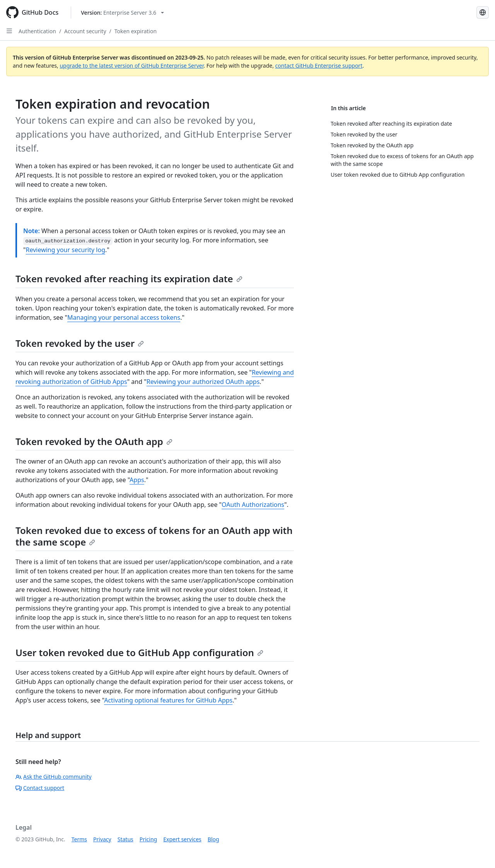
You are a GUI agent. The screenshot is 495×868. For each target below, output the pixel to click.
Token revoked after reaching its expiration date (129, 279)
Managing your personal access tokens (124, 317)
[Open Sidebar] (9, 31)
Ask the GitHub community (54, 777)
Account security (85, 31)
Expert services (182, 839)
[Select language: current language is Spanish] (483, 12)
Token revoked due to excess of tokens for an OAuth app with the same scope (154, 536)
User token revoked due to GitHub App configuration (139, 652)
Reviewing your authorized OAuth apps (203, 382)
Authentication (37, 31)
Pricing (148, 839)
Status (125, 839)
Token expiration (136, 31)
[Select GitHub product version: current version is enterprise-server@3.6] (122, 13)
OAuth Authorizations (253, 505)
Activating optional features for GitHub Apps (168, 700)
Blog (213, 839)
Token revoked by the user (80, 343)
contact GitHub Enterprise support (319, 66)
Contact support (40, 788)
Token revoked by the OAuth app (94, 441)
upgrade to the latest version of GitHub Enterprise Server (131, 66)
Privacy (102, 839)
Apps (137, 480)
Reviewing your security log (66, 250)
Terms (79, 839)
